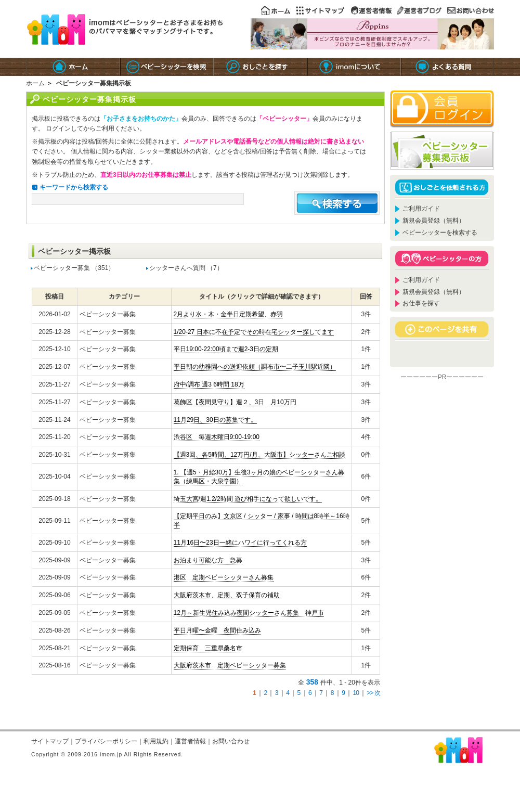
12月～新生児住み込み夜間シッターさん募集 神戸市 (249, 613)
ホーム (35, 83)
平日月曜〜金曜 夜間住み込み (217, 630)
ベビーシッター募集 (62, 268)
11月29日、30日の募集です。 (215, 420)
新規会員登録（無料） (434, 221)
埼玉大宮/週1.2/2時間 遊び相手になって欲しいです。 (248, 499)
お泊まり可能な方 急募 (208, 560)
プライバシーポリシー (106, 741)
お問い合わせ (231, 741)
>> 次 (374, 693)
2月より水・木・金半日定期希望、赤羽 (229, 314)
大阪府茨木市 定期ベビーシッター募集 (230, 665)
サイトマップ (50, 741)
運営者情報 (190, 741)
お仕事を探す (421, 303)
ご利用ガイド (421, 209)
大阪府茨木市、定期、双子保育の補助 (227, 595)
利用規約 (156, 741)
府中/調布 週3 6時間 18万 (209, 384)
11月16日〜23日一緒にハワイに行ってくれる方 (240, 543)
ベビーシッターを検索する (440, 233)
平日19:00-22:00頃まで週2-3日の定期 (226, 349)
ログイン (58, 128)
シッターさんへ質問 (177, 268)
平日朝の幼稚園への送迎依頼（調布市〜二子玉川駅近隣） (255, 367)
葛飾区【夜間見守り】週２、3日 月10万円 (235, 402)
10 (356, 693)
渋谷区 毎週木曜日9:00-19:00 (217, 437)
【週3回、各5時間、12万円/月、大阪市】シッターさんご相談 (259, 455)
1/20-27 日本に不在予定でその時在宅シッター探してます (254, 332)
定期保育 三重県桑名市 (208, 648)
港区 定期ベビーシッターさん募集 (224, 577)
